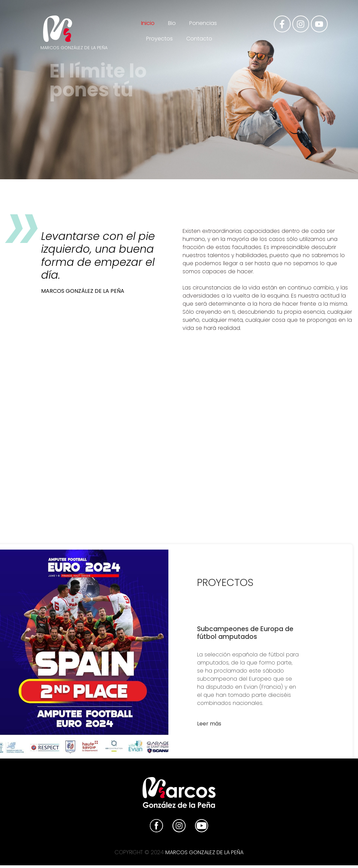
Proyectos (159, 39)
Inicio (148, 23)
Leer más (209, 724)
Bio (172, 23)
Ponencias (203, 23)
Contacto (199, 39)
